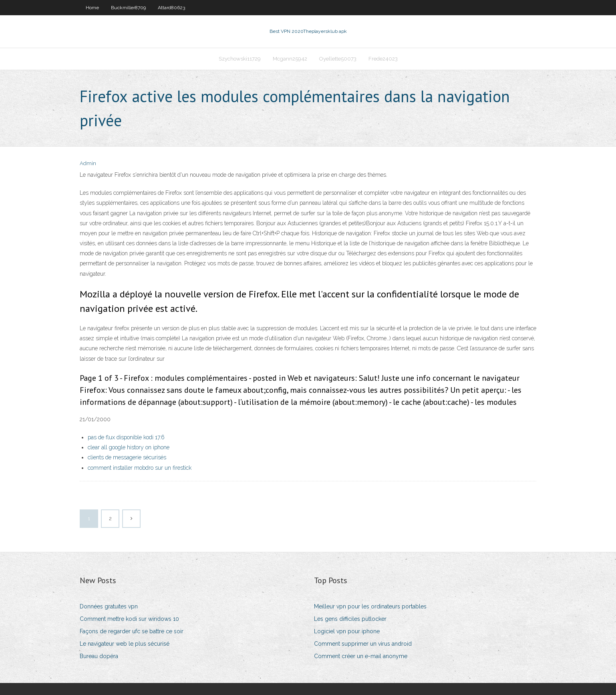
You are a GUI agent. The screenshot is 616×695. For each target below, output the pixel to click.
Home (92, 8)
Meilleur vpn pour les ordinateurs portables (370, 606)
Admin (88, 163)
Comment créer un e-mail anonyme (361, 656)
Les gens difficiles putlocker (350, 619)
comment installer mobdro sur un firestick (140, 468)
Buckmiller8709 (128, 8)
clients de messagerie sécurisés (127, 457)
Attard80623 (171, 8)
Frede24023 (383, 59)
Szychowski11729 (240, 59)
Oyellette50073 (338, 59)
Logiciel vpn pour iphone (347, 631)
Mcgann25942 (290, 59)
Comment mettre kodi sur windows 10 (129, 619)
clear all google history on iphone (129, 447)
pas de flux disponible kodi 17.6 (126, 437)
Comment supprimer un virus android (363, 644)
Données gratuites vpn (109, 606)
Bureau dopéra (99, 656)
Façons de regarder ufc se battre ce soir (132, 631)
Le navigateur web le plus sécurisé (125, 644)
